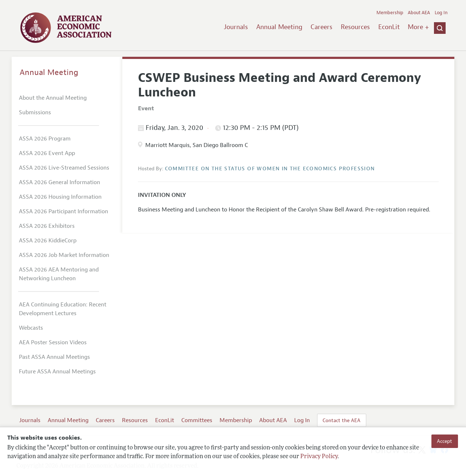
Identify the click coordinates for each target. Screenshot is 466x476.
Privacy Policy (319, 457)
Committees (197, 420)
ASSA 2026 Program (45, 139)
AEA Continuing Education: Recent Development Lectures (63, 309)
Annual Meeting (279, 27)
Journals (236, 27)
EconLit (389, 27)
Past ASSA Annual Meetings (54, 357)
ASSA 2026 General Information (60, 182)
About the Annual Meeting (53, 98)
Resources (355, 27)
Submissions (35, 112)
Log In (441, 13)
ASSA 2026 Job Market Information (64, 255)
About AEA (419, 13)
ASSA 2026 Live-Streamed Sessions (64, 168)
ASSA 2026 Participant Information (64, 211)
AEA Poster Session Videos (53, 342)
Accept (445, 441)
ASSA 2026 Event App (47, 153)
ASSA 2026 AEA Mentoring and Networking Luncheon (59, 274)
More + (418, 27)
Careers (321, 27)
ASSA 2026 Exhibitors (47, 226)
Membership (390, 13)
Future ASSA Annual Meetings (57, 372)
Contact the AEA (341, 420)
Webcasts (31, 328)
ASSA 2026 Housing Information (60, 197)
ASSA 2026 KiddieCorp (48, 241)
